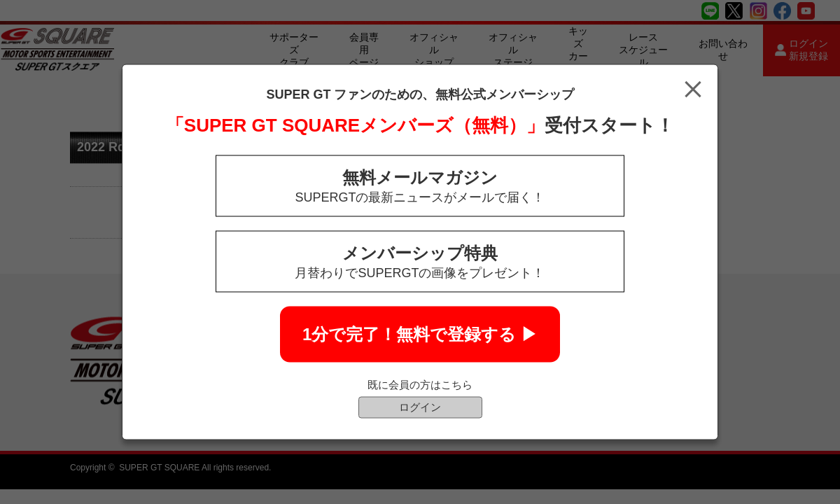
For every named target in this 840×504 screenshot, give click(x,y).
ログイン (420, 407)
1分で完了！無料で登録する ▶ (420, 334)
